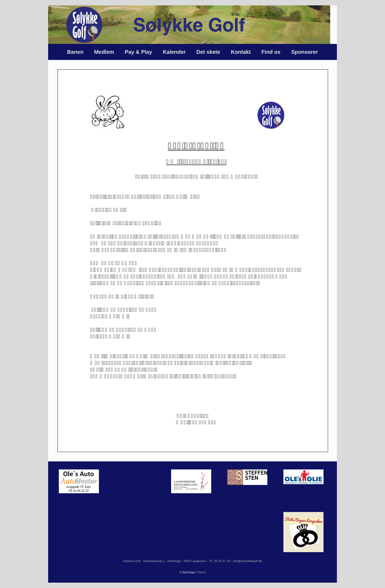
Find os (271, 52)
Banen (75, 52)
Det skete (208, 52)
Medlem (104, 52)
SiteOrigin (189, 572)
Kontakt (241, 52)
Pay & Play (138, 52)
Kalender (174, 52)
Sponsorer (305, 52)
